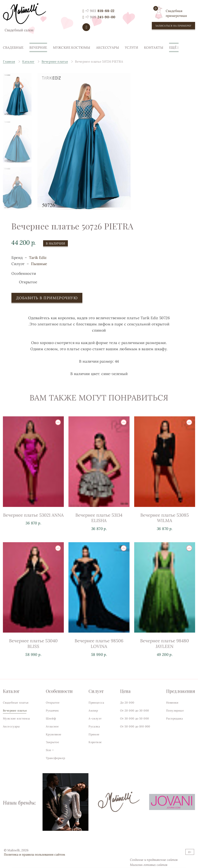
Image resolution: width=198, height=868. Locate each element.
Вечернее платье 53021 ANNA (33, 518)
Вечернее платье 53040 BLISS (33, 659)
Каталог (11, 691)
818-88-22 (100, 11)
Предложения (181, 691)
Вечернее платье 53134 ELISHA (99, 523)
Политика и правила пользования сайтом (35, 854)
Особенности (59, 691)
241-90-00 (100, 17)
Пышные (39, 267)
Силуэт (96, 691)
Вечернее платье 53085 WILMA (165, 528)
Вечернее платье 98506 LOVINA (99, 663)
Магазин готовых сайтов (149, 865)
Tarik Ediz (38, 261)
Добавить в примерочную (47, 301)
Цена (125, 691)
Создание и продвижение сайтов (154, 860)
